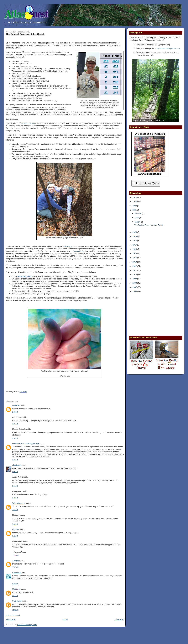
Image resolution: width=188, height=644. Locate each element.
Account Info (78, 251)
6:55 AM (15, 498)
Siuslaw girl (17, 601)
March (138, 222)
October (138, 213)
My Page (68, 246)
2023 (135, 202)
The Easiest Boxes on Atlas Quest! (25, 34)
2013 (135, 262)
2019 (135, 236)
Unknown (16, 589)
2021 (135, 210)
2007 (135, 287)
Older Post (119, 619)
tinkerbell (16, 405)
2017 (135, 245)
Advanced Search (25, 276)
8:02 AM (15, 536)
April (137, 218)
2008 (135, 283)
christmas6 (17, 465)
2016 (135, 249)
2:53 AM (15, 412)
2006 (135, 291)
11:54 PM (23, 392)
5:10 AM (15, 460)
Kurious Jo (17, 572)
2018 (135, 241)
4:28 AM (15, 438)
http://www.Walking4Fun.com (168, 48)
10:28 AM (15, 567)
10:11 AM (15, 555)
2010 (135, 275)
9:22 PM (15, 584)
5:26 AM (15, 486)
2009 (135, 279)
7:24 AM (15, 510)
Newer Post (11, 619)
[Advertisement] (148, 314)
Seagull (15, 560)
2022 (135, 206)
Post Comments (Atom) (27, 625)
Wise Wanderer (19, 503)
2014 (135, 258)
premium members (29, 123)
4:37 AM (15, 596)
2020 (135, 232)
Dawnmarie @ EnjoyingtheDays (26, 443)
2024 (135, 197)
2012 (135, 266)
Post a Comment (13, 615)
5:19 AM (15, 472)
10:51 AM (15, 610)
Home (65, 619)
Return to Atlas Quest (146, 183)
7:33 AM (15, 524)
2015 (135, 253)
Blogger (16, 529)
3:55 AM (15, 424)
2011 (135, 270)
